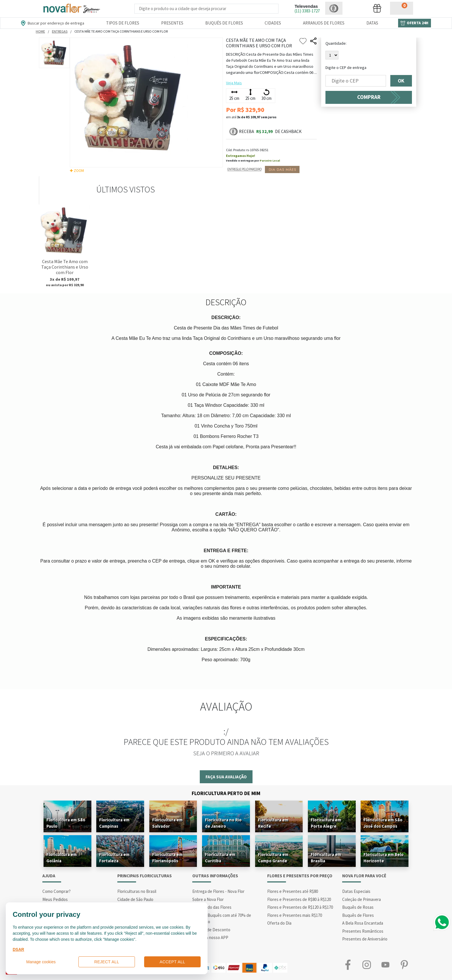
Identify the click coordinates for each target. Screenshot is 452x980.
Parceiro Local (270, 161)
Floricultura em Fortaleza (114, 858)
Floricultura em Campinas (114, 823)
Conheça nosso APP (210, 937)
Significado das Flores (212, 907)
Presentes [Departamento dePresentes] (172, 23)
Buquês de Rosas (358, 907)
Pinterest (404, 965)
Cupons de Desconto (211, 930)
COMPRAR (369, 97)
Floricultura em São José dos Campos (383, 823)
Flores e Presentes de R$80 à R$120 (299, 899)
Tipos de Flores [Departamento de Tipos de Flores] (123, 23)
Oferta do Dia (279, 923)
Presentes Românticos (363, 931)
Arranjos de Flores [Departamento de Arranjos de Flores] (324, 23)
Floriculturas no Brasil (137, 891)
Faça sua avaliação (226, 777)
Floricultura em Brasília (326, 858)
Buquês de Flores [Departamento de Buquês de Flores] (224, 23)
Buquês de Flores (358, 915)
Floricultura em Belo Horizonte (384, 858)
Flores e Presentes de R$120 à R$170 (300, 907)
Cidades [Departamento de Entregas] (273, 23)
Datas (372, 23)
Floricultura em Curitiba (220, 858)
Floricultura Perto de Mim (226, 793)
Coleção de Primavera (361, 899)
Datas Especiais (356, 891)
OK (401, 81)
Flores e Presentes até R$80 (293, 891)
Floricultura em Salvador (167, 823)
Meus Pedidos (55, 899)
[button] (334, 8)
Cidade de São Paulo (135, 899)
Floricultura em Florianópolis (167, 858)
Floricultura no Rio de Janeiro (223, 823)
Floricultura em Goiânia (62, 858)
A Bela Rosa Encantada (363, 923)
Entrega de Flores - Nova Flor (218, 891)
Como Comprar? (56, 891)
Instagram (367, 965)
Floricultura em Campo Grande (273, 858)
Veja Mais (234, 83)
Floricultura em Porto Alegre (326, 823)
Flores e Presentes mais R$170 (295, 915)
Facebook (348, 965)
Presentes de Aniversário (365, 939)
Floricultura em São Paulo (66, 823)
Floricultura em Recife (273, 823)
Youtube (385, 965)
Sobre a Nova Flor (208, 899)
